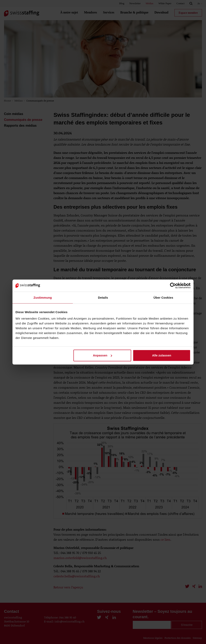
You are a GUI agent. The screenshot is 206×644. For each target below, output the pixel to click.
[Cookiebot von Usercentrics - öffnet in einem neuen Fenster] (173, 286)
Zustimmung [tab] (43, 298)
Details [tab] (103, 298)
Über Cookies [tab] (163, 298)
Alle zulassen (162, 355)
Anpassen (103, 355)
